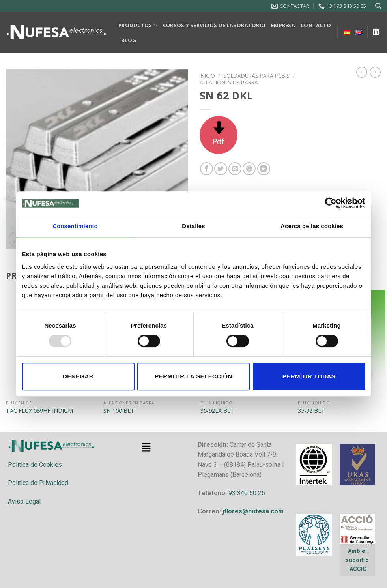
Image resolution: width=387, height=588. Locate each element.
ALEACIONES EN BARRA (229, 82)
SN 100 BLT (119, 411)
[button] (146, 448)
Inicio (207, 76)
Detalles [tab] (193, 226)
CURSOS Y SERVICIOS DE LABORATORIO (214, 25)
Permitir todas (309, 376)
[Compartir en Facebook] (207, 169)
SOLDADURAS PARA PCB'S (256, 76)
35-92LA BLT (217, 411)
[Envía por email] (235, 169)
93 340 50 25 (247, 493)
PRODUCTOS (138, 25)
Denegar (78, 376)
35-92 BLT (311, 411)
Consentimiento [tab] (75, 226)
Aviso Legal (24, 501)
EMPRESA (283, 25)
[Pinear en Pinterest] (249, 169)
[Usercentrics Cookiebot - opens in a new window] (331, 203)
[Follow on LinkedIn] (376, 32)
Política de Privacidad (38, 483)
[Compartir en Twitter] (221, 169)
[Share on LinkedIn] (264, 169)
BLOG (129, 40)
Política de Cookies (35, 465)
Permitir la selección (193, 376)
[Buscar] (378, 6)
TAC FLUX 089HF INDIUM (39, 411)
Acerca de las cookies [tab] (312, 226)
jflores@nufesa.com (253, 511)
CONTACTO (316, 25)
